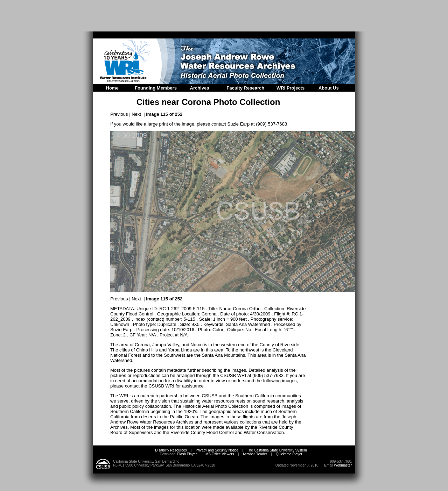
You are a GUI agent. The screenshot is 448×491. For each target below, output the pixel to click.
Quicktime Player (289, 454)
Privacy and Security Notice (217, 450)
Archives (200, 88)
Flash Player (187, 454)
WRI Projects (290, 88)
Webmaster (343, 465)
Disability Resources (171, 450)
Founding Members (156, 88)
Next (136, 114)
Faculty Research (246, 88)
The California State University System (277, 450)
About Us (329, 88)
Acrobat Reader (255, 454)
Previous (119, 114)
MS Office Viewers (220, 454)
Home (112, 88)
